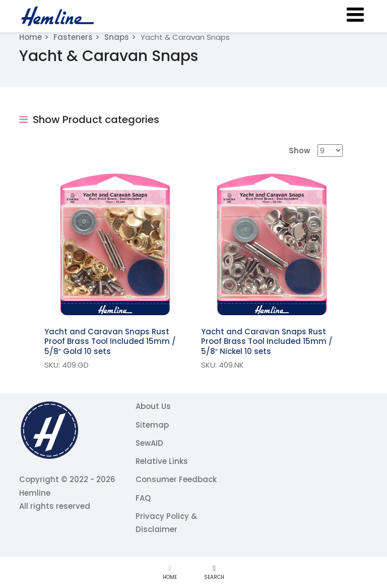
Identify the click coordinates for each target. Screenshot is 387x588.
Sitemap (152, 425)
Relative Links (162, 461)
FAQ (143, 498)
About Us (153, 406)
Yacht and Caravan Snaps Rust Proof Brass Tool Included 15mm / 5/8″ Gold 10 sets (110, 341)
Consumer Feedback (176, 479)
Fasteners (73, 37)
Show (300, 151)
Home (30, 37)
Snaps (117, 37)
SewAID (149, 443)
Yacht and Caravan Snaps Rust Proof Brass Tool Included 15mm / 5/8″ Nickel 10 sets (267, 341)
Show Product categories (89, 120)
